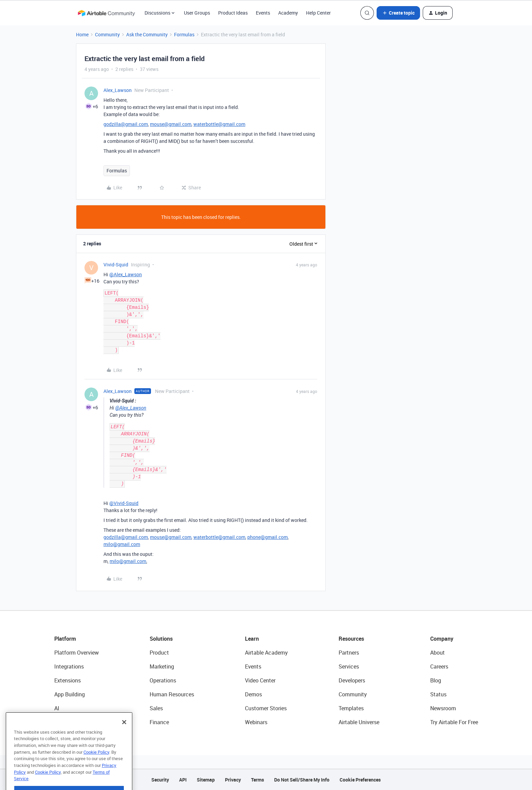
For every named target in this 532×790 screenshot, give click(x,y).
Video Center (260, 680)
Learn (252, 639)
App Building (70, 694)
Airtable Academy (266, 653)
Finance (159, 722)
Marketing (162, 666)
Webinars (256, 722)
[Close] (124, 737)
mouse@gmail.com (171, 124)
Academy (288, 13)
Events (263, 13)
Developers (352, 680)
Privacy (233, 780)
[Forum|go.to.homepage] (106, 13)
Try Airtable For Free (454, 722)
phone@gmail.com (268, 537)
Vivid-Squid (116, 265)
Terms (258, 780)
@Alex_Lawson (126, 274)
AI (57, 708)
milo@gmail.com (122, 544)
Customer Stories (266, 708)
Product (159, 653)
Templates (351, 708)
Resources (351, 639)
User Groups (197, 13)
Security (160, 780)
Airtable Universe (359, 722)
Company (442, 639)
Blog (436, 680)
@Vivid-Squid (124, 503)
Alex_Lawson (118, 90)
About (438, 653)
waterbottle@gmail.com (219, 124)
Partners (349, 653)
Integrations (69, 666)
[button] (398, 13)
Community (107, 34)
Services (349, 666)
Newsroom (443, 708)
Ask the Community (147, 34)
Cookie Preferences (360, 780)
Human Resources (172, 694)
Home (82, 34)
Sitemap (206, 780)
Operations (163, 680)
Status (438, 694)
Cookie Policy (96, 767)
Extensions (68, 680)
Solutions (161, 639)
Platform (65, 639)
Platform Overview (77, 653)
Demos (253, 694)
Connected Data (74, 722)
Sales (156, 708)
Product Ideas (233, 13)
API (183, 780)
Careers (439, 666)
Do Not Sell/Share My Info (302, 780)
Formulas (184, 34)
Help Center (318, 13)
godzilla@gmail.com (126, 124)
